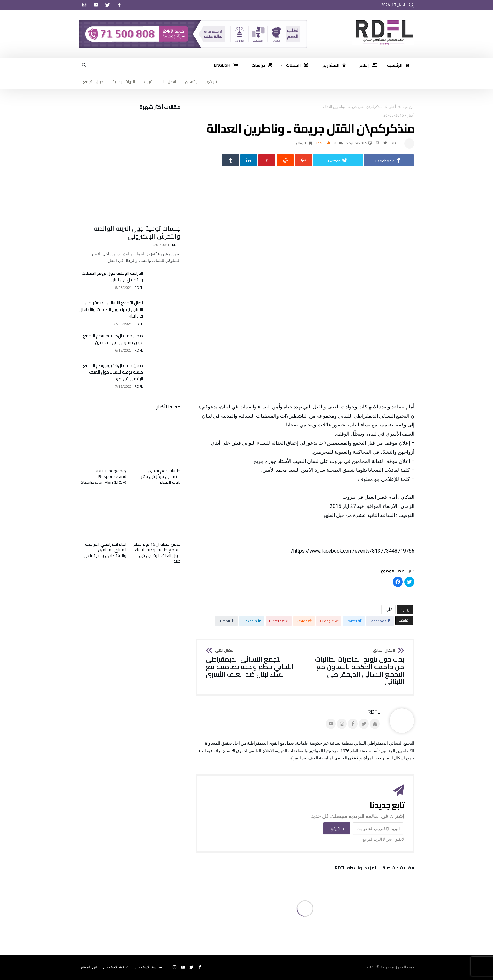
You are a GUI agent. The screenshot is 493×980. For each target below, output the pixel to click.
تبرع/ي (211, 82)
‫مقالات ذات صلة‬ (398, 869)
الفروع (149, 82)
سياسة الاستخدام (149, 967)
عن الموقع (89, 967)
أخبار (393, 107)
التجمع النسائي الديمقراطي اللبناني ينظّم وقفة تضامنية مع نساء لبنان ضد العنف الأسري (253, 664)
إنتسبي (191, 82)
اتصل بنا (170, 82)
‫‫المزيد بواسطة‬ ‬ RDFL (356, 869)
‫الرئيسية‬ (409, 107)
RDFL (395, 143)
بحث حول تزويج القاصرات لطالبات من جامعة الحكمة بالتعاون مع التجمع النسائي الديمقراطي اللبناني (357, 667)
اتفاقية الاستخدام (116, 967)
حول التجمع (93, 82)
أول (387, 610)
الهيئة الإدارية (124, 82)
